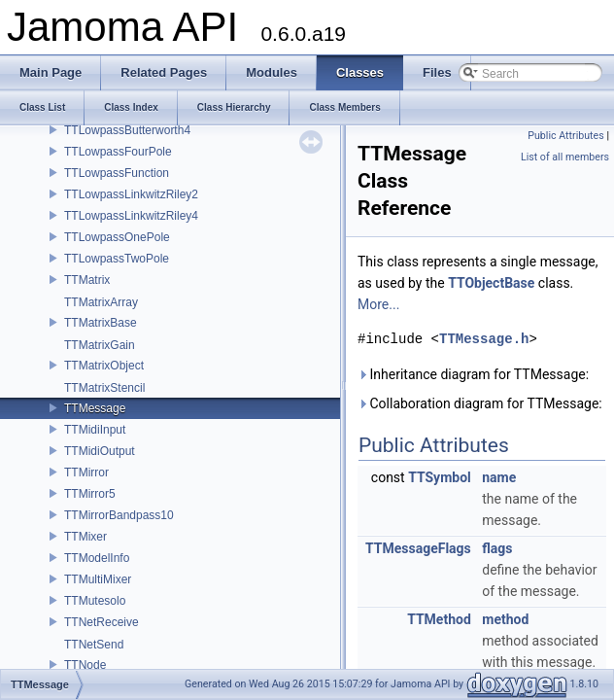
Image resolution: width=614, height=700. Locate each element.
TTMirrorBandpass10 (119, 515)
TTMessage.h (484, 339)
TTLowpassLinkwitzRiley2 (131, 194)
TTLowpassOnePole (117, 237)
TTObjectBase (491, 283)
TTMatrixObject (104, 366)
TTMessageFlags (418, 548)
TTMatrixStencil (104, 388)
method (505, 619)
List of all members (565, 157)
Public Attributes (566, 136)
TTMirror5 (90, 494)
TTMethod (439, 619)
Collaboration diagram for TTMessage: (480, 403)
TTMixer (85, 537)
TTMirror (86, 472)
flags (497, 548)
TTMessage (95, 408)
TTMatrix (87, 280)
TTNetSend (94, 645)
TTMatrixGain (100, 345)
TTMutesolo (95, 601)
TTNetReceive (102, 622)
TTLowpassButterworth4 (127, 130)
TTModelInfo (97, 558)
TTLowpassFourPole (118, 152)
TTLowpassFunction (117, 173)
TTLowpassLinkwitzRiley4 (131, 216)
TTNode (85, 665)
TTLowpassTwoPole (117, 259)
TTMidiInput (95, 430)
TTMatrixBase (101, 323)
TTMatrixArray (101, 302)
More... (378, 304)
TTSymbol (440, 477)
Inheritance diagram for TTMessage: (473, 374)
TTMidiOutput (100, 451)
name (499, 477)
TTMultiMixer (98, 579)
